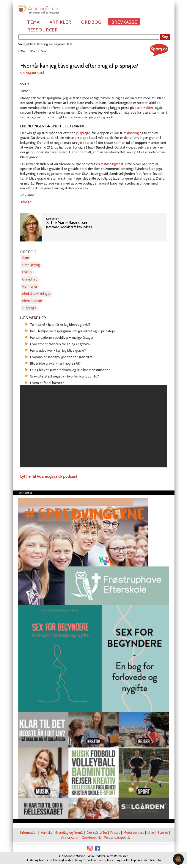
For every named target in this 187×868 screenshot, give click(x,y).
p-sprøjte (83, 133)
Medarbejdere (134, 833)
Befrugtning (31, 265)
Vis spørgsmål (33, 73)
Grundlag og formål (69, 833)
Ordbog (91, 22)
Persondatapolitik (117, 837)
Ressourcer (42, 30)
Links (151, 833)
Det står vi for (97, 833)
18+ (42, 51)
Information (29, 833)
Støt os (163, 833)
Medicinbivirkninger (36, 294)
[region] (94, 426)
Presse (115, 833)
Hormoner (30, 286)
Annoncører (70, 837)
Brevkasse (124, 22)
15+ (32, 51)
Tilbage (26, 202)
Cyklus (27, 272)
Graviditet (30, 279)
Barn (26, 258)
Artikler (60, 22)
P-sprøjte (29, 308)
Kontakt (46, 833)
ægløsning (131, 133)
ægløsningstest (112, 164)
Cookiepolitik (91, 837)
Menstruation (32, 301)
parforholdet (144, 108)
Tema (33, 22)
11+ (21, 51)
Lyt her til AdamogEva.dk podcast (49, 476)
